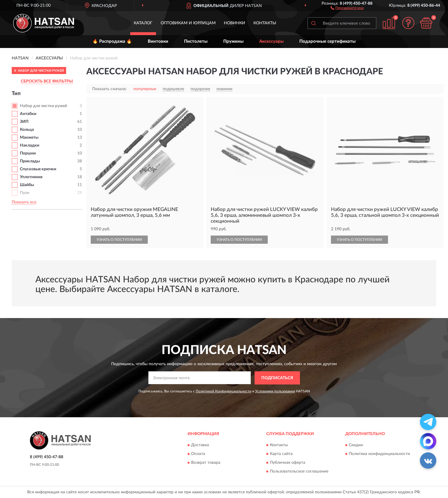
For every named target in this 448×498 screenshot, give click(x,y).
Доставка (200, 445)
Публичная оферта (287, 463)
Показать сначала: (109, 89)
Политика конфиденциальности (379, 454)
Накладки (30, 145)
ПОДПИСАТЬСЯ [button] (277, 378)
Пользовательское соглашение (299, 472)
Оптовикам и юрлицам (188, 23)
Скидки (356, 445)
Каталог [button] (143, 23)
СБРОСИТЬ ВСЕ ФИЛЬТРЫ (47, 81)
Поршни (28, 153)
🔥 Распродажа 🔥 (112, 41)
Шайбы (27, 185)
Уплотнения (31, 177)
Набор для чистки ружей (43, 106)
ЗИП (24, 122)
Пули (25, 193)
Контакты (265, 23)
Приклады (30, 161)
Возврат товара (206, 463)
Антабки (28, 114)
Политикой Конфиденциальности (224, 391)
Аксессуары (271, 41)
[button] (347, 8)
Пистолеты (196, 41)
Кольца (27, 130)
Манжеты (29, 138)
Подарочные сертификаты (327, 41)
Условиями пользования (275, 391)
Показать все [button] (24, 202)
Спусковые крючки (38, 169)
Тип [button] (16, 94)
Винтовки (158, 41)
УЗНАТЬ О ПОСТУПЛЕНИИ (119, 240)
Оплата (198, 454)
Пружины (233, 41)
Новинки (235, 23)
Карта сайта (281, 454)
